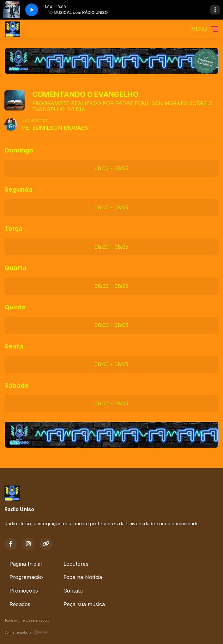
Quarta (15, 268)
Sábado (17, 385)
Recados (20, 604)
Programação (26, 577)
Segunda (19, 189)
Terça (13, 228)
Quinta (15, 307)
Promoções (24, 591)
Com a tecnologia (27, 632)
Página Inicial (26, 564)
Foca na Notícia (83, 577)
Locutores (76, 564)
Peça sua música (84, 604)
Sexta (14, 346)
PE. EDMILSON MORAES (55, 128)
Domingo (19, 150)
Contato (73, 591)
